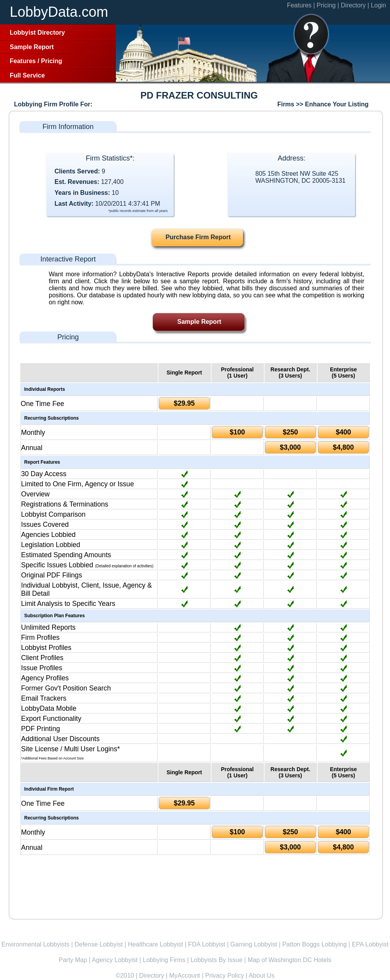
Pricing (51, 61)
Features (23, 61)
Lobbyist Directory (37, 33)
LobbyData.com (59, 12)
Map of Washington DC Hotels (290, 960)
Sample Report (32, 47)
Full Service (27, 75)
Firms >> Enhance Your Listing (323, 104)
